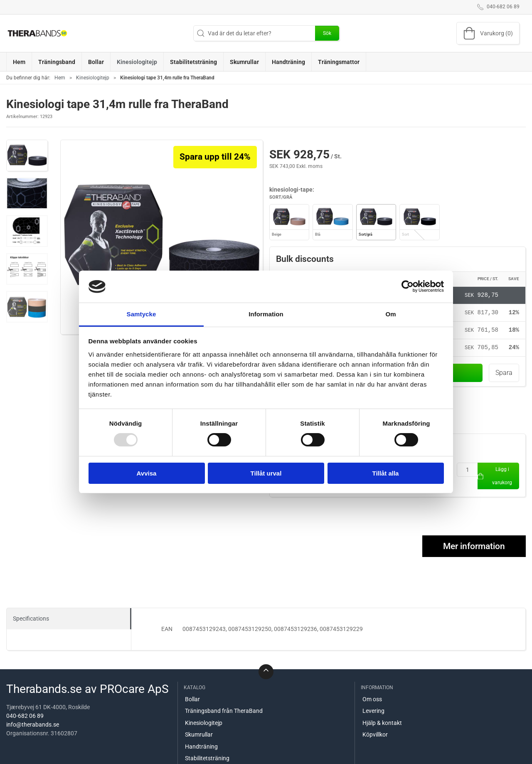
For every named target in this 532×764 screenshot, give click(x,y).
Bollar (192, 700)
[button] (27, 155)
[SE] (37, 33)
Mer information (474, 547)
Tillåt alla (386, 473)
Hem (60, 78)
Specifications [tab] (31, 619)
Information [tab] (266, 314)
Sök (327, 33)
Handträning (201, 747)
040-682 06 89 (25, 717)
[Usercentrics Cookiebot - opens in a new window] (408, 286)
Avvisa (147, 473)
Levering (373, 712)
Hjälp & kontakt (382, 723)
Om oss (372, 700)
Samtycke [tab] (142, 314)
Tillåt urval (266, 473)
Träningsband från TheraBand (224, 712)
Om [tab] (390, 314)
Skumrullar (199, 735)
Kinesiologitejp (93, 78)
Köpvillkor (375, 735)
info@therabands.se (33, 725)
